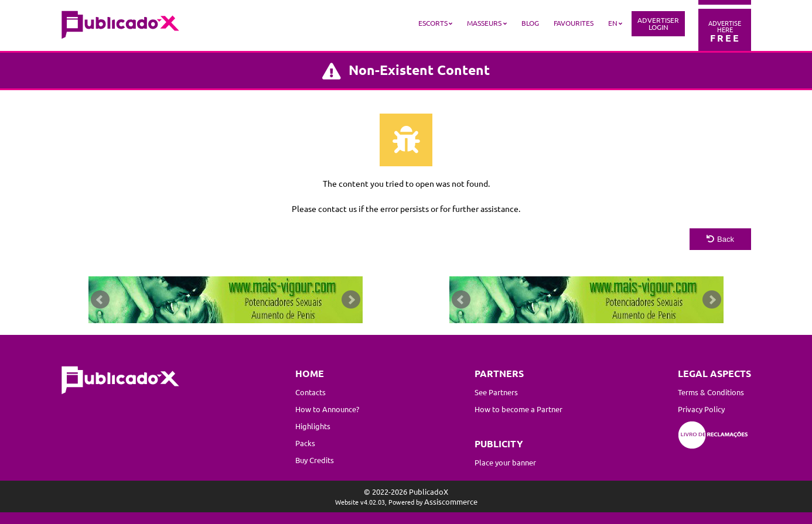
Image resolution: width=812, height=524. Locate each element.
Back (720, 239)
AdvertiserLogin (658, 23)
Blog (530, 23)
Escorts (433, 23)
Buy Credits (315, 460)
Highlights (313, 426)
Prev (100, 300)
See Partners (496, 392)
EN (613, 23)
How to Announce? (327, 409)
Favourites (574, 23)
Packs (305, 443)
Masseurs (484, 23)
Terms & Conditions (711, 392)
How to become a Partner (518, 409)
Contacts (311, 392)
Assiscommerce (451, 501)
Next (351, 300)
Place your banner (505, 462)
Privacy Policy (701, 409)
